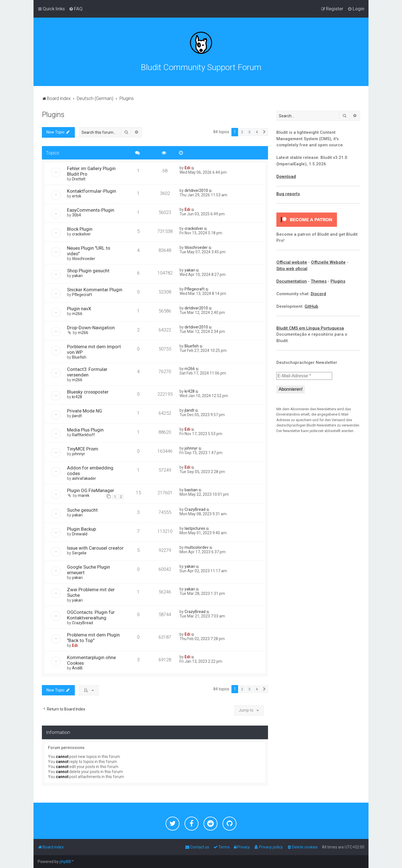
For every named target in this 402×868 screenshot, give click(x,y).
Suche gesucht (82, 510)
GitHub (311, 306)
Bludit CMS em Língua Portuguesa (310, 328)
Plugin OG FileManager (91, 490)
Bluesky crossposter (88, 392)
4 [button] (257, 132)
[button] (264, 132)
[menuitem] (76, 9)
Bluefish (79, 357)
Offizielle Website (328, 262)
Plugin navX (79, 309)
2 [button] (242, 132)
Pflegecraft (82, 295)
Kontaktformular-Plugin (92, 191)
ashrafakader (84, 478)
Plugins (53, 115)
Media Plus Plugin (85, 430)
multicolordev (197, 547)
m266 (77, 314)
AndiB (77, 668)
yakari (77, 276)
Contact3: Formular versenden (87, 372)
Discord (318, 294)
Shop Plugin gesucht (88, 271)
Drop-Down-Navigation (91, 328)
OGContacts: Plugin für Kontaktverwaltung (91, 615)
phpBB (65, 862)
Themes (319, 281)
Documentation (292, 281)
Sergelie (79, 553)
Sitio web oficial (292, 269)
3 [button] (249, 132)
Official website (292, 262)
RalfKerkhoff (83, 435)
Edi (187, 168)
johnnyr (79, 454)
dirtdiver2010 (196, 190)
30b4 (76, 215)
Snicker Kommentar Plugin (95, 290)
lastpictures (195, 528)
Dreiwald (80, 534)
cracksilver (81, 234)
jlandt (77, 416)
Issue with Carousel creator (95, 548)
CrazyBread (195, 509)
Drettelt (79, 179)
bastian (191, 490)
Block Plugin (80, 229)
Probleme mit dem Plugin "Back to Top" (93, 638)
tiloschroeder (84, 259)
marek (84, 495)
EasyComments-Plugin (91, 210)
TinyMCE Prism (83, 449)
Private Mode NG (84, 411)
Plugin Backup (82, 529)
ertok (77, 196)
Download (286, 177)
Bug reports (288, 194)
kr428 (77, 397)
